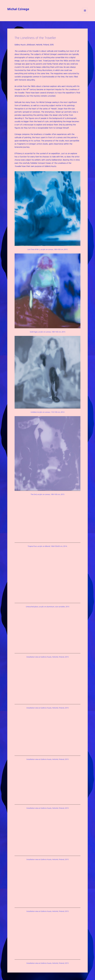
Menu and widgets (85, 13)
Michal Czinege (18, 9)
